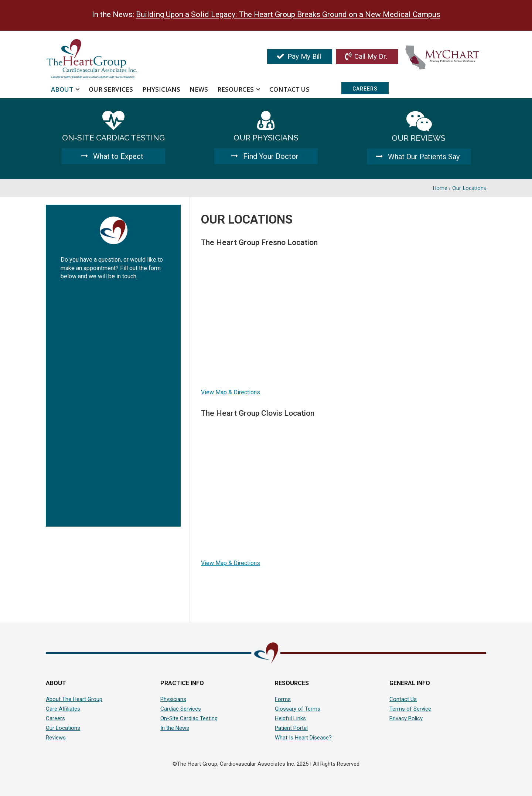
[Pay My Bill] (300, 57)
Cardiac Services (181, 709)
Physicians (173, 699)
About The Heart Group (74, 699)
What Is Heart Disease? (303, 738)
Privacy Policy (406, 718)
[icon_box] (113, 128)
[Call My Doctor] (367, 57)
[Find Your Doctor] (266, 156)
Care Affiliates (63, 709)
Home (440, 188)
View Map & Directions (231, 392)
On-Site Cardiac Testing (189, 718)
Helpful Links (290, 718)
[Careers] (365, 88)
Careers (55, 718)
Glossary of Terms (298, 709)
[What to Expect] (113, 156)
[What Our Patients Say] (419, 157)
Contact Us (403, 699)
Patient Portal (291, 728)
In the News (175, 728)
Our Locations (63, 728)
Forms (283, 699)
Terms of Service (410, 709)
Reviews (56, 738)
